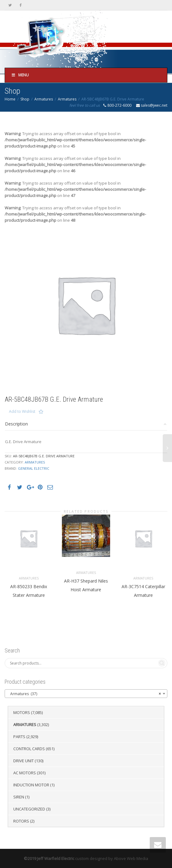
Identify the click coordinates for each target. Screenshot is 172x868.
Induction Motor (31, 785)
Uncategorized (29, 809)
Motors (22, 712)
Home (10, 99)
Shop (25, 99)
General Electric (34, 468)
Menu (20, 75)
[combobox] (86, 694)
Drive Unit (24, 761)
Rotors (21, 821)
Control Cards (29, 749)
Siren (19, 797)
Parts (19, 737)
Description (16, 424)
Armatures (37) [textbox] (84, 694)
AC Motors (25, 773)
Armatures (44, 99)
